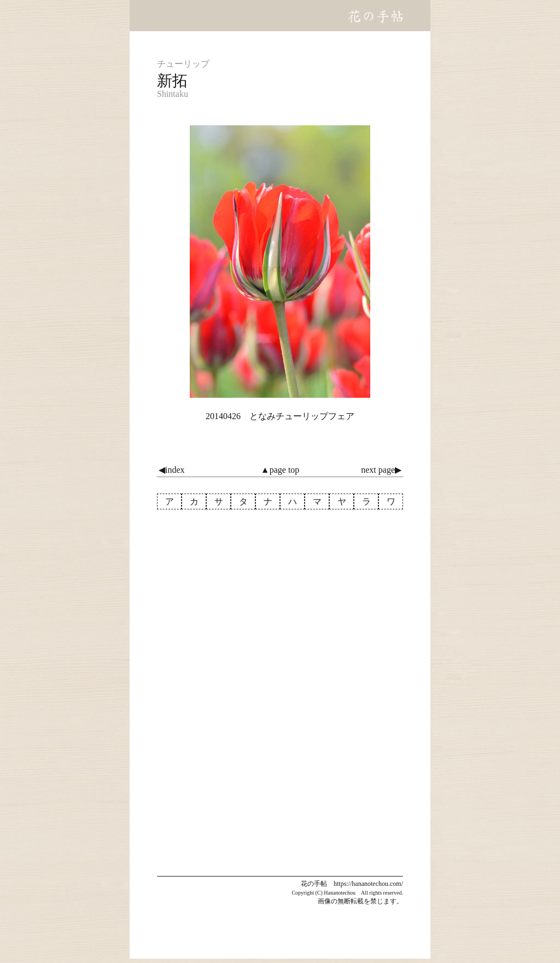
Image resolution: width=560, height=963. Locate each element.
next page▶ (381, 470)
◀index (172, 470)
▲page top (280, 470)
